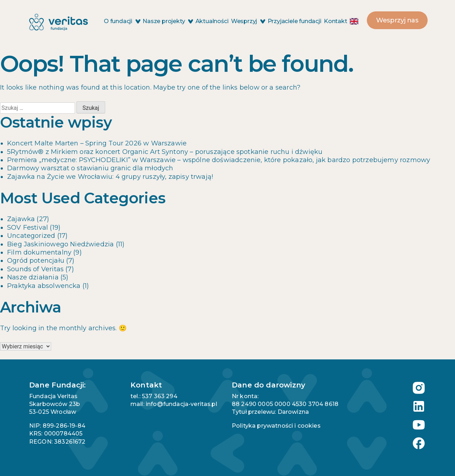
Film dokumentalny (39, 252)
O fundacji (122, 21)
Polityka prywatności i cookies (276, 426)
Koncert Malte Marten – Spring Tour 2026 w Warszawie (97, 143)
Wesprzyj (248, 21)
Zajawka (21, 219)
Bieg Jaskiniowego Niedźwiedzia (60, 244)
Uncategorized (31, 236)
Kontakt (336, 21)
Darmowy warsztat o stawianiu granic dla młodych (90, 168)
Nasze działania (33, 277)
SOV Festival (28, 228)
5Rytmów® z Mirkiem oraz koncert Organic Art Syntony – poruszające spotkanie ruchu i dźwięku (165, 152)
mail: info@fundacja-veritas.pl (174, 404)
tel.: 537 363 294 (154, 396)
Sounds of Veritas (35, 269)
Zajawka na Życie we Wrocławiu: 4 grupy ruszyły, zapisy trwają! (110, 177)
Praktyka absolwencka (44, 286)
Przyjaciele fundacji (295, 21)
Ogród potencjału (36, 261)
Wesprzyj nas (397, 20)
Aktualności (212, 21)
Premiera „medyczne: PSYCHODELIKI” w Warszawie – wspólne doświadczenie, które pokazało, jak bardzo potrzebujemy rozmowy (219, 160)
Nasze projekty (168, 21)
